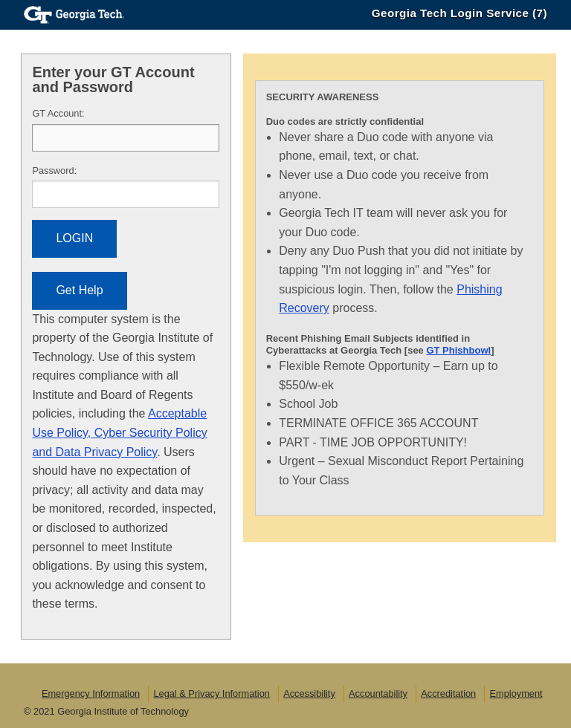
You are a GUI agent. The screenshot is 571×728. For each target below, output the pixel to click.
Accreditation (448, 693)
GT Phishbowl (458, 350)
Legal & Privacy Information (211, 693)
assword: (54, 170)
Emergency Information (91, 693)
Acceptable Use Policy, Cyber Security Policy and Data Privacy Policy (119, 432)
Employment (516, 693)
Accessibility (309, 693)
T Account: (58, 113)
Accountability (378, 693)
